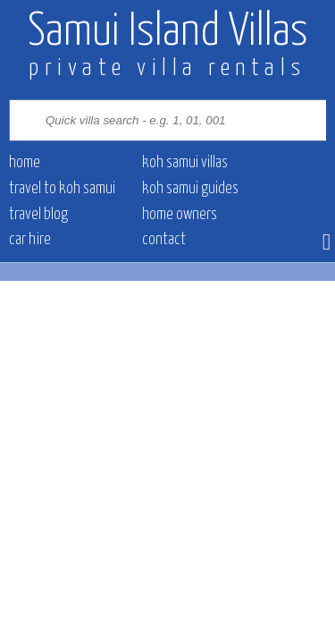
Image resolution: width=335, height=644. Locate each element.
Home (25, 163)
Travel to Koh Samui (62, 189)
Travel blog (38, 215)
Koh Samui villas (185, 163)
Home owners (180, 215)
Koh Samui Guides (190, 189)
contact (164, 240)
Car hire (30, 240)
